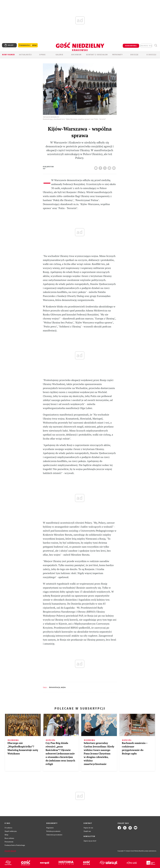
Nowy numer (8, 55)
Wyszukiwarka (156, 45)
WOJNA (63, 687)
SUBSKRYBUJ (131, 46)
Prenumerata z (28, 45)
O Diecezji (151, 55)
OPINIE (42, 55)
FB (101, 167)
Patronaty (117, 55)
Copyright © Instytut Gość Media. (128, 851)
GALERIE (59, 55)
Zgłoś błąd (10, 851)
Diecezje (134, 55)
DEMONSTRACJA (54, 687)
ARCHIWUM (76, 55)
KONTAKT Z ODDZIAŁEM (97, 55)
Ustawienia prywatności (54, 835)
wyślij (114, 167)
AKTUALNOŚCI (25, 55)
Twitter (105, 167)
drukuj (110, 167)
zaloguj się (146, 46)
